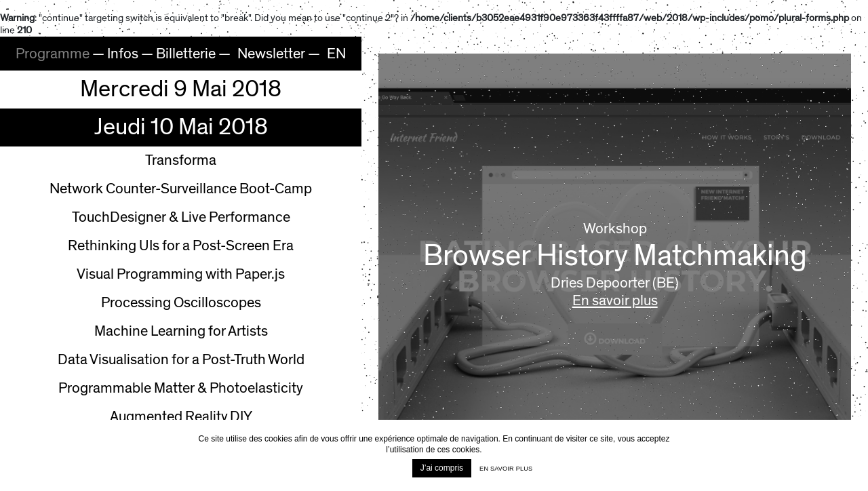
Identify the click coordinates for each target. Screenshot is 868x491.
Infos (123, 54)
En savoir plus (615, 301)
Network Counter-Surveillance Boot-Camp (181, 189)
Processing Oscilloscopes (181, 303)
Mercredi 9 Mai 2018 (181, 89)
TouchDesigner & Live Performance (181, 217)
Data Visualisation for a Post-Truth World (181, 360)
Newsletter (271, 54)
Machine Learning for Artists (181, 331)
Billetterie (186, 54)
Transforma (181, 160)
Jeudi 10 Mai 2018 (181, 127)
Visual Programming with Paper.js (181, 274)
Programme (53, 54)
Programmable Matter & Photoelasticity (181, 388)
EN (336, 54)
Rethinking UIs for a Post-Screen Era (181, 246)
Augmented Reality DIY (181, 417)
